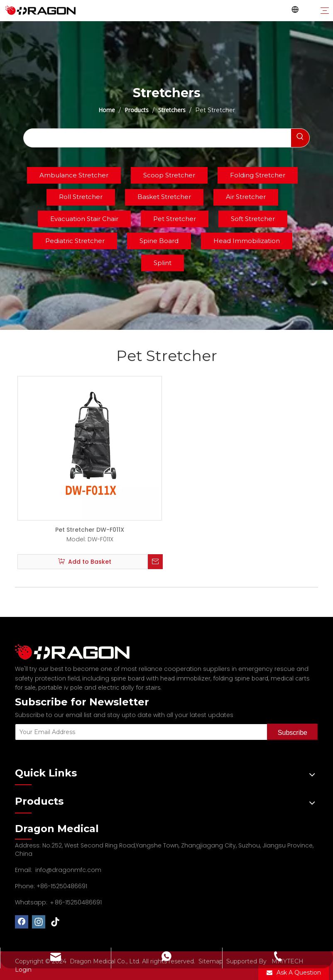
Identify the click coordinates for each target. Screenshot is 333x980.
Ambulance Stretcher (74, 175)
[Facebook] (22, 922)
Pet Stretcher (175, 219)
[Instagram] (39, 922)
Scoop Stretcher (169, 175)
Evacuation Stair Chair (84, 219)
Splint (163, 263)
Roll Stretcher (81, 197)
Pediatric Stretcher (75, 241)
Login (23, 970)
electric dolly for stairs (129, 688)
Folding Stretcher (258, 175)
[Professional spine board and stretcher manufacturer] (77, 652)
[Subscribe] (293, 732)
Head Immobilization (247, 241)
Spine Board (159, 241)
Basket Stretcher (164, 197)
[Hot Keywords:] (300, 138)
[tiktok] (56, 922)
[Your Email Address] (139, 732)
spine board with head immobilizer (161, 678)
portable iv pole (60, 688)
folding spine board (241, 678)
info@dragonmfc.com (68, 870)
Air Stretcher (246, 197)
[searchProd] (157, 138)
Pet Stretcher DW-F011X (90, 530)
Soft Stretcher (253, 219)
